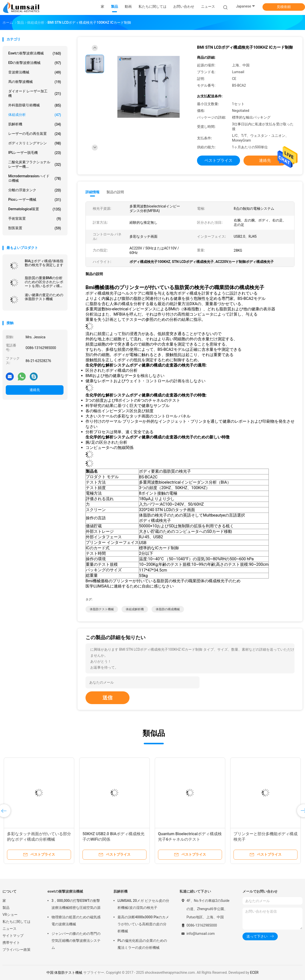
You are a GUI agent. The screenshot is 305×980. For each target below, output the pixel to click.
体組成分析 (35, 115)
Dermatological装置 (35, 209)
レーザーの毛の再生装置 (35, 134)
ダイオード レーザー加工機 (35, 93)
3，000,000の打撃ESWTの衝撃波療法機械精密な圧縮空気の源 (76, 904)
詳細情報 (92, 192)
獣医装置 (35, 228)
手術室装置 (35, 219)
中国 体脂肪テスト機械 (64, 973)
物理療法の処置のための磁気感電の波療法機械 (76, 921)
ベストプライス (218, 160)
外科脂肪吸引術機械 (35, 105)
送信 (107, 698)
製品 (6, 908)
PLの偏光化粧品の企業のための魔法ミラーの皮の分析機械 (142, 944)
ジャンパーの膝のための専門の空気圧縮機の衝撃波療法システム (76, 941)
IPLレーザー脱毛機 (35, 153)
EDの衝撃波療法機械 (35, 63)
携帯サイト (11, 943)
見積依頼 (284, 7)
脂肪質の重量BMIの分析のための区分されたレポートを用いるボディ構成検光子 (44, 282)
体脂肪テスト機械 (102, 609)
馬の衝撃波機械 (35, 82)
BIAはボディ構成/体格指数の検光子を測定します (44, 263)
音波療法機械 (35, 72)
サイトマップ (13, 936)
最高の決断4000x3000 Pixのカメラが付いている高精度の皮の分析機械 (143, 924)
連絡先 (35, 390)
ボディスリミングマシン (35, 143)
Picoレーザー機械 (35, 200)
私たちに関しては (16, 922)
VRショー (10, 915)
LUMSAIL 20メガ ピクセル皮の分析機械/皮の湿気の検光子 (143, 904)
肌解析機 (35, 124)
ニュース (9, 929)
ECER (254, 973)
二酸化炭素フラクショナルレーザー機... (35, 164)
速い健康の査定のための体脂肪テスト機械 (44, 297)
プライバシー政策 (16, 950)
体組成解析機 (135, 609)
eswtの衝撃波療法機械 (35, 53)
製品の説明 (115, 192)
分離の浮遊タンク (35, 190)
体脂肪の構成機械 (168, 609)
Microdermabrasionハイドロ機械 (35, 178)
